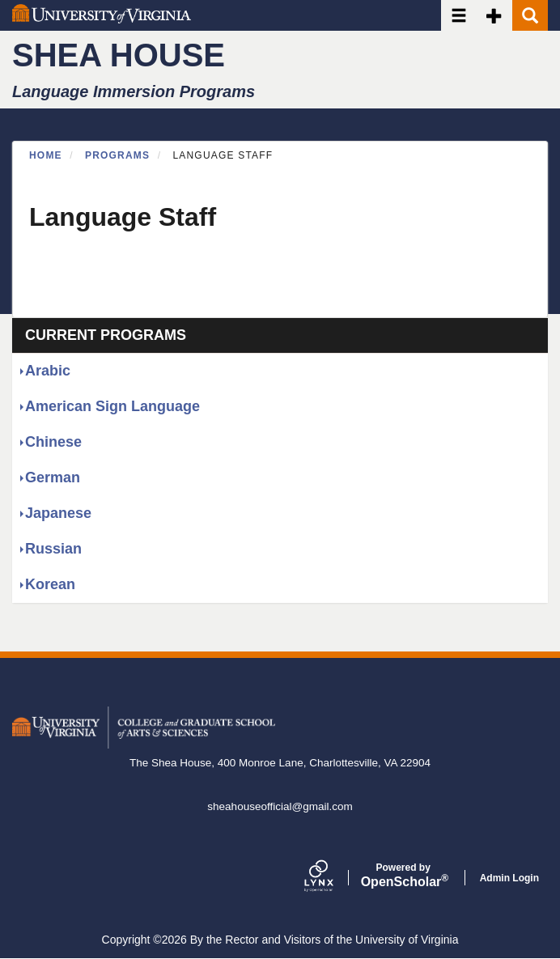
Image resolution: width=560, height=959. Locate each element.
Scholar (403, 876)
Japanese (58, 513)
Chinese (53, 442)
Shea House (119, 55)
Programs (117, 155)
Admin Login (509, 878)
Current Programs (106, 335)
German (53, 477)
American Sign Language (112, 406)
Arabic (48, 371)
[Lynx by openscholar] (333, 878)
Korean (50, 584)
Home (46, 155)
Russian (53, 549)
